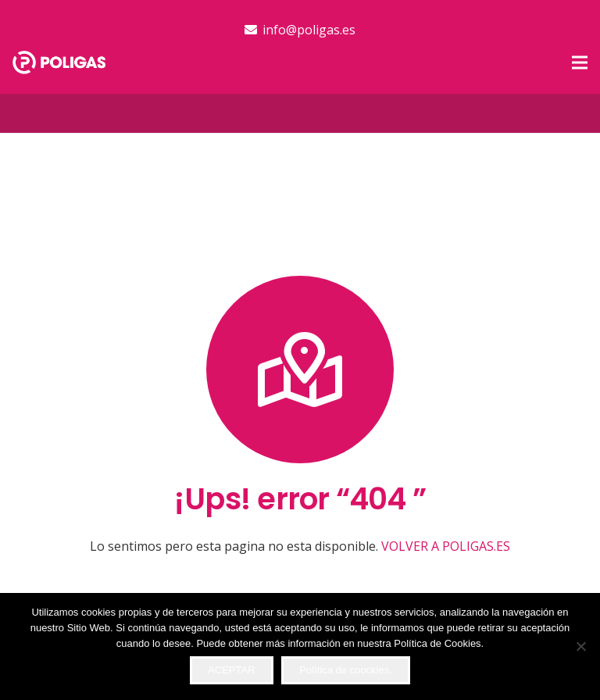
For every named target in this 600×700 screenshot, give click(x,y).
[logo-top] (59, 62)
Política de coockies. (346, 670)
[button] (580, 62)
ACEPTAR (231, 670)
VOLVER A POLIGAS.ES (446, 546)
